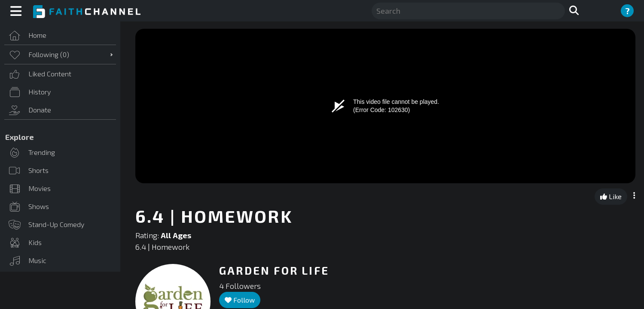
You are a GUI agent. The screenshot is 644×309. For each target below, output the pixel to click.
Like (611, 196)
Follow (240, 300)
